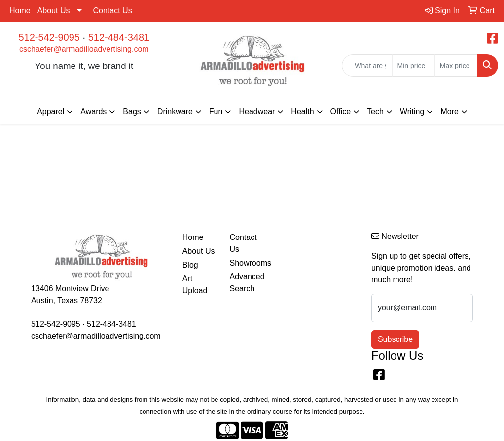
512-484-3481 (119, 37)
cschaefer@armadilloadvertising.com (84, 49)
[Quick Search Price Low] (414, 66)
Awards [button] (93, 112)
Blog (190, 265)
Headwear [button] (257, 112)
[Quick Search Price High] (456, 66)
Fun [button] (216, 112)
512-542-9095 (49, 37)
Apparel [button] (51, 112)
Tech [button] (375, 112)
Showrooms (247, 263)
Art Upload (195, 285)
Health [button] (302, 112)
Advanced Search (247, 283)
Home (20, 11)
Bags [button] (132, 112)
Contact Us (113, 11)
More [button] (449, 112)
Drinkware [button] (175, 112)
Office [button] (341, 112)
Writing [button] (412, 112)
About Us (54, 11)
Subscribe (395, 339)
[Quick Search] (367, 66)
